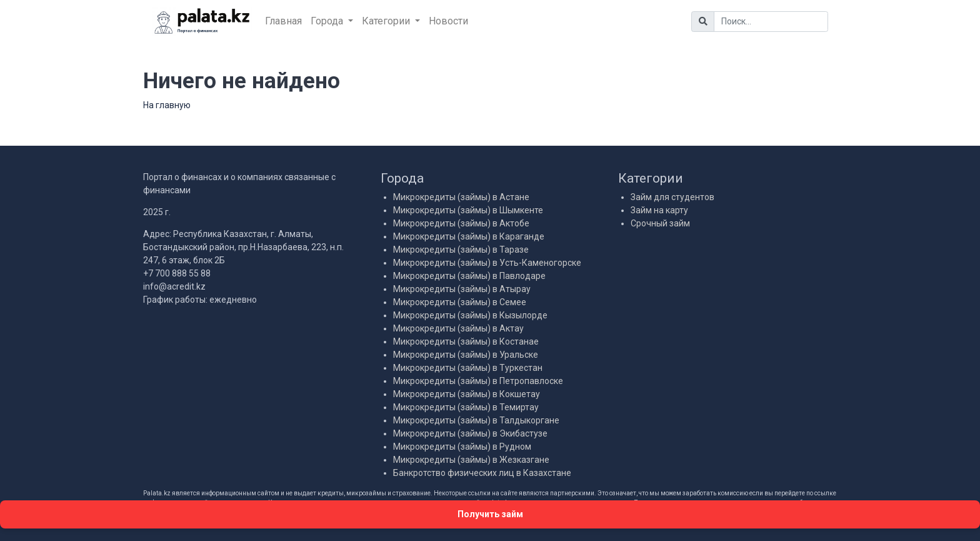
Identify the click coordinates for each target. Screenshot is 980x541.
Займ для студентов (672, 197)
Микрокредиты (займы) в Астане (461, 197)
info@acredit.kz (174, 286)
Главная (283, 21)
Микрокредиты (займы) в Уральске (466, 355)
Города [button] (328, 21)
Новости (448, 21)
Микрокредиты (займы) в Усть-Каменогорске (487, 263)
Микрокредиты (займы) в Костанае (466, 341)
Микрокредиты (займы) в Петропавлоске (478, 381)
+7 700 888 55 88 (177, 273)
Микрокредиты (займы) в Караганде (469, 236)
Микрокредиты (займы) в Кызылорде (470, 315)
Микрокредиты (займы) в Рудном (462, 447)
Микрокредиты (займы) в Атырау (462, 289)
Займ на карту (659, 210)
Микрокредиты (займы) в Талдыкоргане (476, 420)
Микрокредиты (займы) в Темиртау (466, 407)
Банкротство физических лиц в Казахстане (482, 473)
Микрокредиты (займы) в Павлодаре (469, 276)
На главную (167, 105)
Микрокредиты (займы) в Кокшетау (467, 394)
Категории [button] (387, 21)
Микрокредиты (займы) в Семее (460, 302)
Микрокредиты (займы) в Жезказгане (471, 460)
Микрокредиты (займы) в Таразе (461, 250)
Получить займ (490, 514)
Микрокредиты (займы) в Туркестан (468, 368)
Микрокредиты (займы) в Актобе (461, 223)
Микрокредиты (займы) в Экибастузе (470, 433)
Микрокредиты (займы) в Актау (458, 328)
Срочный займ (660, 223)
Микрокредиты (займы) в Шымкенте (468, 210)
